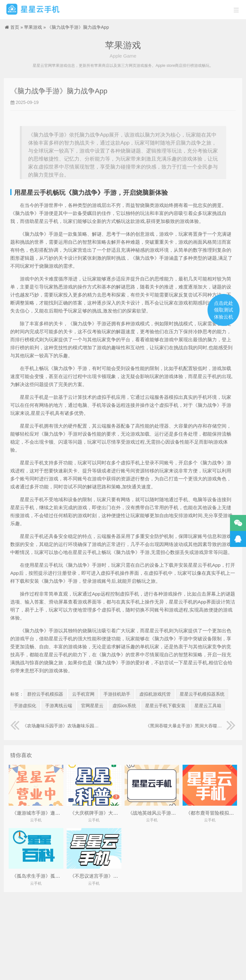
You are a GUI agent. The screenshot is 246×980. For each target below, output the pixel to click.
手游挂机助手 (117, 694)
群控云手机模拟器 (45, 694)
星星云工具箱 (208, 706)
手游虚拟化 (25, 706)
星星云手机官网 (33, 10)
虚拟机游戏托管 (155, 694)
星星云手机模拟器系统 (202, 694)
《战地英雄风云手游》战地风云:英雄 (167, 813)
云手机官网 (83, 694)
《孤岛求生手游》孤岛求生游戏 (45, 876)
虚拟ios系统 (124, 706)
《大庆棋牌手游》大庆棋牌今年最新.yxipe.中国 (120, 813)
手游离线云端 (59, 706)
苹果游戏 (33, 27)
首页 (15, 27)
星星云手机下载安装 (165, 706)
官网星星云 (92, 706)
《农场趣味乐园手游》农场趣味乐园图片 (55, 726)
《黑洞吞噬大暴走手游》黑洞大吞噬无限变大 (191, 726)
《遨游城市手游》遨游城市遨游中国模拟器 (57, 813)
